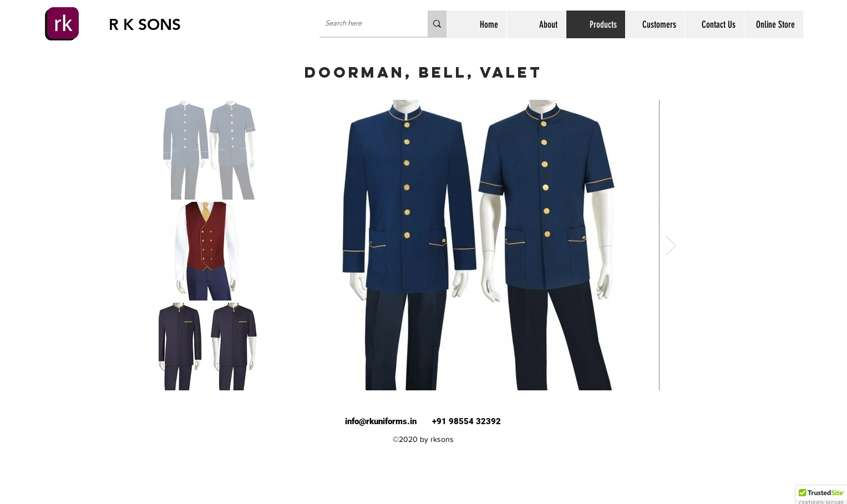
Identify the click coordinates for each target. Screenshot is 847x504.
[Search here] (365, 24)
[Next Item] (671, 245)
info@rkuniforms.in (381, 421)
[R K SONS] (148, 25)
